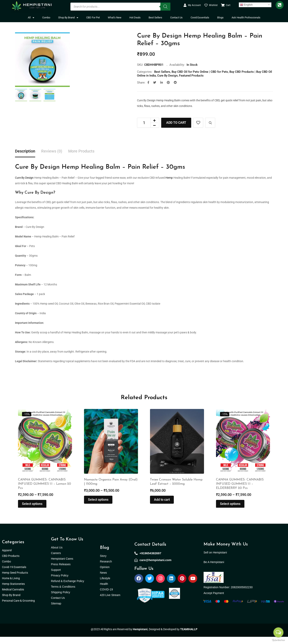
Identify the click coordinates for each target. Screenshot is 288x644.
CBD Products (11, 563)
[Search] (165, 7)
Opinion (105, 574)
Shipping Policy (61, 599)
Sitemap (56, 611)
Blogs (220, 17)
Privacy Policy (60, 583)
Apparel (7, 557)
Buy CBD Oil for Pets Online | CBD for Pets (200, 72)
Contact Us (176, 17)
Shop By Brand (68, 18)
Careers (56, 560)
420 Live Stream (110, 602)
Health (104, 591)
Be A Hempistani (214, 569)
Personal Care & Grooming (18, 608)
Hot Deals (135, 17)
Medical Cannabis (13, 597)
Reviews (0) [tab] (52, 151)
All (31, 18)
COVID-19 (106, 597)
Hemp (169, 178)
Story (103, 563)
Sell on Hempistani (215, 560)
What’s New (115, 17)
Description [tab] (25, 151)
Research (106, 569)
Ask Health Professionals (246, 17)
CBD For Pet (93, 17)
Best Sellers (155, 17)
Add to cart (176, 123)
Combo (46, 17)
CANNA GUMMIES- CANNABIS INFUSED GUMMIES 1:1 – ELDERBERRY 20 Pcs (240, 491)
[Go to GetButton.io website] (278, 640)
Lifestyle (105, 585)
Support (56, 577)
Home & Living (11, 585)
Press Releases (61, 571)
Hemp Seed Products (16, 580)
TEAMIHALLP (189, 636)
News (103, 580)
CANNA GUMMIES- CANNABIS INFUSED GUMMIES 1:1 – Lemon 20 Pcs (44, 491)
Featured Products (191, 76)
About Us (57, 555)
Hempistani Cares (62, 566)
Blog (105, 555)
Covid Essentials (200, 17)
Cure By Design (167, 76)
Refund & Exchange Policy (68, 588)
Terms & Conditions (63, 594)
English (246, 5)
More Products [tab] (81, 151)
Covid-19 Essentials (16, 574)
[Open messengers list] (278, 632)
